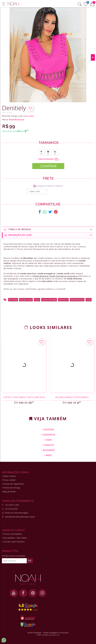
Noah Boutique (17, 120)
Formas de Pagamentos (13, 484)
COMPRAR (48, 166)
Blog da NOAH (9, 492)
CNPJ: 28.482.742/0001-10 (48, 635)
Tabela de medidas (48, 230)
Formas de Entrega (11, 488)
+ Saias (48, 440)
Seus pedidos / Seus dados (14, 538)
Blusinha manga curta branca (72, 397)
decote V (63, 300)
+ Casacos (48, 445)
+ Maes (48, 455)
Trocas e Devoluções (12, 534)
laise (37, 300)
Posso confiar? (9, 480)
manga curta (26, 300)
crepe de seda (49, 300)
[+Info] (31, 116)
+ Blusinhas (48, 450)
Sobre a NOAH (9, 476)
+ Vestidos (48, 430)
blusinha (13, 300)
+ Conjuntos (48, 435)
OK (30, 561)
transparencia (77, 300)
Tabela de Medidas (48, 159)
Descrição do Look (48, 235)
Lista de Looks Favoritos (13, 542)
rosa (89, 300)
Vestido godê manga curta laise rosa (24, 397)
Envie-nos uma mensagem (17, 513)
